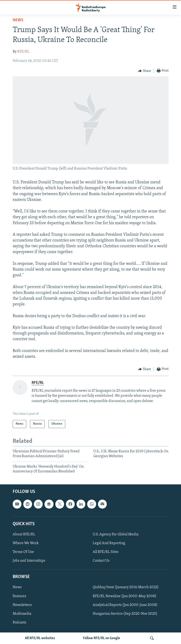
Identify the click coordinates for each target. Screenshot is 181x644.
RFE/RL (23, 52)
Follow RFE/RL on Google (102, 638)
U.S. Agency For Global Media (116, 534)
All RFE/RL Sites (106, 552)
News (18, 20)
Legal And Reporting (109, 543)
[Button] (145, 71)
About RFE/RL (24, 534)
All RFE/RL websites (40, 638)
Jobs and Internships (29, 561)
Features (19, 596)
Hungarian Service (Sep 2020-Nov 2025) (125, 614)
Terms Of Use (23, 552)
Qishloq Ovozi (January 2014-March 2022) (126, 587)
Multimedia (22, 614)
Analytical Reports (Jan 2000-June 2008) (125, 605)
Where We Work (26, 543)
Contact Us (101, 561)
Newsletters (22, 605)
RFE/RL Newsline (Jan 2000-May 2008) (125, 596)
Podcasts (19, 623)
